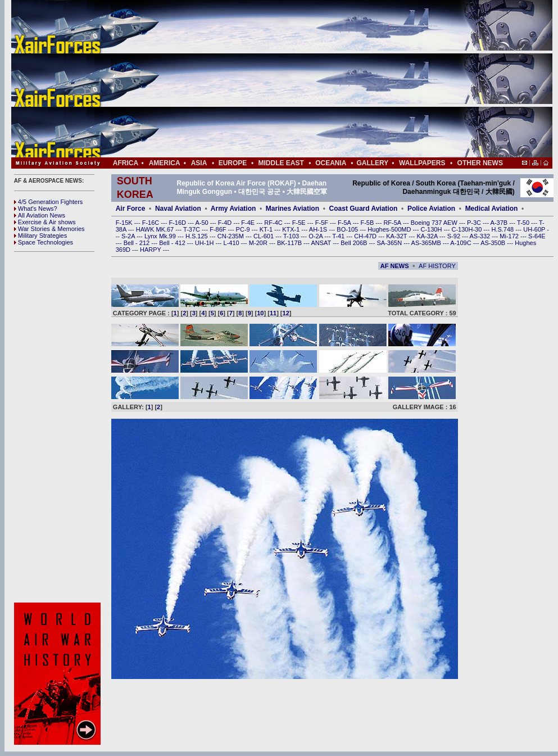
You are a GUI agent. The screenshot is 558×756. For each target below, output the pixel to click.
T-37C (192, 229)
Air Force (131, 209)
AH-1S (319, 229)
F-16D (178, 223)
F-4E (249, 223)
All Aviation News (40, 215)
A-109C (461, 243)
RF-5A (393, 223)
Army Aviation (233, 209)
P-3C (475, 223)
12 (286, 313)
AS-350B (494, 243)
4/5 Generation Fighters (49, 202)
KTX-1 (292, 229)
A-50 (202, 223)
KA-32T (397, 236)
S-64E (537, 236)
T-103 (292, 236)
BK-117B (290, 243)
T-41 (339, 236)
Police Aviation (431, 209)
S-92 (455, 236)
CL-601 (264, 236)
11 (273, 313)
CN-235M (232, 236)
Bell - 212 (138, 243)
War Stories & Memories (49, 229)
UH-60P (535, 229)
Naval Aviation (178, 209)
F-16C (152, 223)
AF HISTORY (437, 266)
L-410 (232, 243)
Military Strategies (40, 236)
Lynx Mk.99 (161, 236)
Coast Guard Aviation (364, 209)
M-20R (259, 243)
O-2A (316, 236)
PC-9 (244, 229)
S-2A (129, 236)
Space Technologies (44, 242)
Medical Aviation (492, 209)
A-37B (500, 223)
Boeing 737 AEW (435, 223)
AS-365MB (427, 243)
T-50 (524, 223)
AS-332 (481, 236)
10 (260, 313)
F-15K (125, 223)
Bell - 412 (173, 243)
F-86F (219, 229)
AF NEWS (395, 266)
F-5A (345, 223)
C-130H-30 (468, 229)
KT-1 (267, 229)
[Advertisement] (315, 79)
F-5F (323, 223)
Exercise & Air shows (45, 222)
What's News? (36, 209)
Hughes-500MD (390, 229)
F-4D (226, 223)
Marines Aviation (292, 209)
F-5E (300, 223)
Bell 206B (355, 243)
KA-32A (428, 236)
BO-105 (348, 229)
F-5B (368, 223)
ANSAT (322, 243)
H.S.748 (503, 229)
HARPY (151, 250)
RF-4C (274, 223)
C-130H (432, 229)
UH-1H (205, 243)
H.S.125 (198, 236)
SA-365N (390, 243)
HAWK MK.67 (156, 229)
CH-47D (366, 236)
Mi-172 (510, 236)
